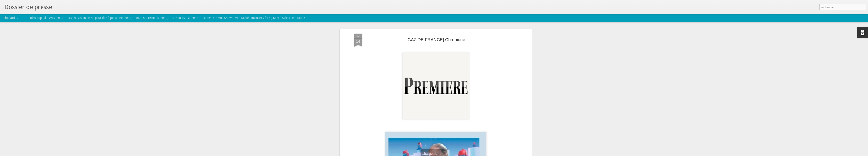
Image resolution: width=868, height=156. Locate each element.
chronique (437, 110)
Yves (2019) (57, 18)
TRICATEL (457, 105)
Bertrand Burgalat (417, 110)
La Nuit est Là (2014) (185, 18)
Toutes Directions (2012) (152, 18)
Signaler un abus (462, 154)
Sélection (288, 18)
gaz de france (454, 110)
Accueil (302, 18)
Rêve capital (38, 18)
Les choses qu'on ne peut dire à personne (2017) (100, 18)
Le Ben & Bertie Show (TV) (220, 18)
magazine (472, 110)
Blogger (448, 154)
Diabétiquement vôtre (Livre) (260, 18)
